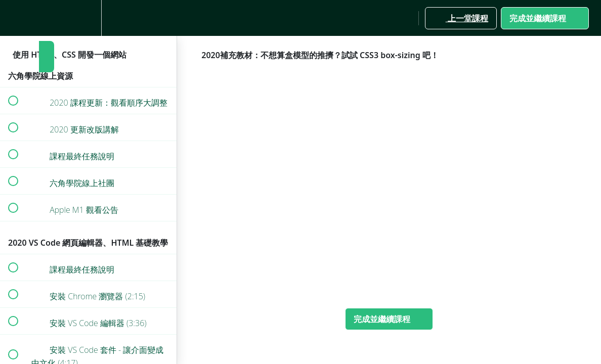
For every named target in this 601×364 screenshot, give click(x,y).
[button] (13, 18)
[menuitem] (89, 18)
